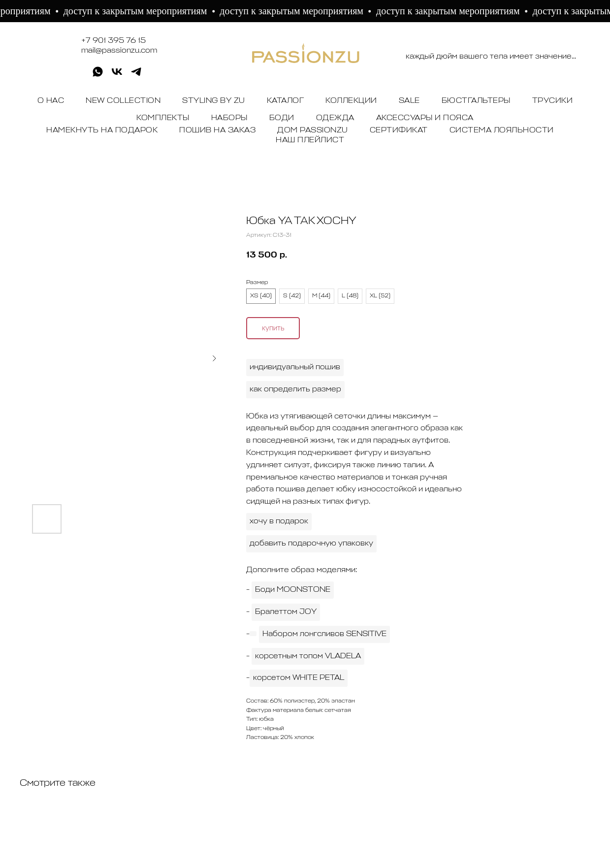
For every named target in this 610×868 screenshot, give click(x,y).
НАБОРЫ (229, 118)
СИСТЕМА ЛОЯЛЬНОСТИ (502, 130)
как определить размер (295, 389)
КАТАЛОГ (286, 101)
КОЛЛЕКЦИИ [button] (351, 101)
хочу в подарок (279, 521)
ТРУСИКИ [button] (553, 101)
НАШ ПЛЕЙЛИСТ (310, 140)
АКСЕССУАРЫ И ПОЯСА (425, 118)
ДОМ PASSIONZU (313, 130)
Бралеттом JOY (286, 612)
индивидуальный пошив (295, 367)
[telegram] (136, 75)
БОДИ (282, 118)
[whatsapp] (98, 75)
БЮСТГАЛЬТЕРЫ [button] (476, 101)
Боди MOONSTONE (293, 590)
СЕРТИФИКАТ (399, 130)
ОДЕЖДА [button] (335, 118)
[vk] (117, 75)
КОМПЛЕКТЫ (163, 118)
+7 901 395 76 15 (113, 41)
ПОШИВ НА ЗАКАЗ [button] (217, 130)
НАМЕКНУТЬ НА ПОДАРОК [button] (102, 130)
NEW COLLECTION (123, 101)
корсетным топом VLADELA (308, 656)
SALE (409, 101)
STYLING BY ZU (214, 101)
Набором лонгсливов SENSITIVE (324, 634)
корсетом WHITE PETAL (299, 678)
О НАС (51, 101)
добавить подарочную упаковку (311, 544)
